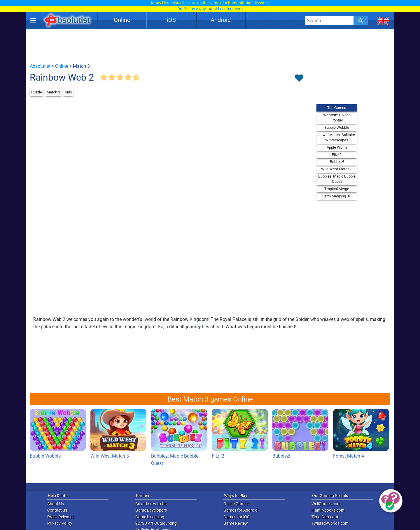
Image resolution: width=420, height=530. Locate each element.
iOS (171, 20)
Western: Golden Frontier (337, 118)
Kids (68, 92)
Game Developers (151, 510)
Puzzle (37, 92)
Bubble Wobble (337, 127)
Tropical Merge (337, 189)
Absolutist (40, 66)
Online (122, 20)
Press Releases (61, 517)
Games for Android (240, 510)
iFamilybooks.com (328, 510)
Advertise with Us (151, 504)
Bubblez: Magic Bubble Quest (337, 179)
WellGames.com (326, 504)
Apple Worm (337, 147)
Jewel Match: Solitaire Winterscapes (337, 137)
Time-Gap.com (325, 517)
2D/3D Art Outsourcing (156, 523)
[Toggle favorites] (299, 79)
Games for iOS (236, 517)
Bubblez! (337, 162)
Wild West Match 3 (337, 169)
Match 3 (53, 92)
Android (221, 20)
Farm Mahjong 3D (337, 196)
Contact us (57, 510)
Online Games (236, 504)
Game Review (236, 523)
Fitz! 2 (337, 155)
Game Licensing (150, 517)
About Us (56, 504)
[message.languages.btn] (383, 20)
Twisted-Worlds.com (330, 523)
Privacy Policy (60, 523)
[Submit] (361, 20)
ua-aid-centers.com (225, 9)
